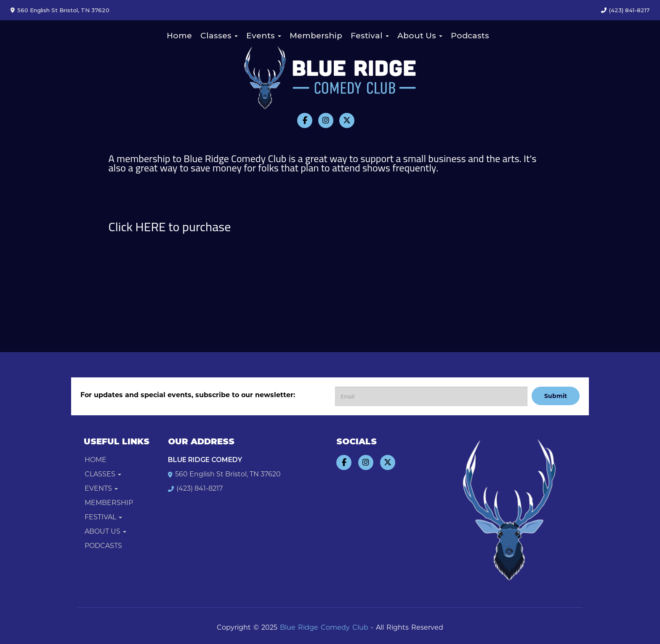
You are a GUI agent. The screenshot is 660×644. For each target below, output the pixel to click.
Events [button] (264, 36)
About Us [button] (420, 36)
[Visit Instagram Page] (326, 120)
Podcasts (470, 36)
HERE (151, 227)
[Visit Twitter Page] (347, 120)
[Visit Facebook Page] (305, 120)
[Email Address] (431, 396)
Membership (316, 36)
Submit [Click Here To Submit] (556, 396)
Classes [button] (219, 36)
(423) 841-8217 (629, 10)
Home (179, 36)
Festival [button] (370, 36)
